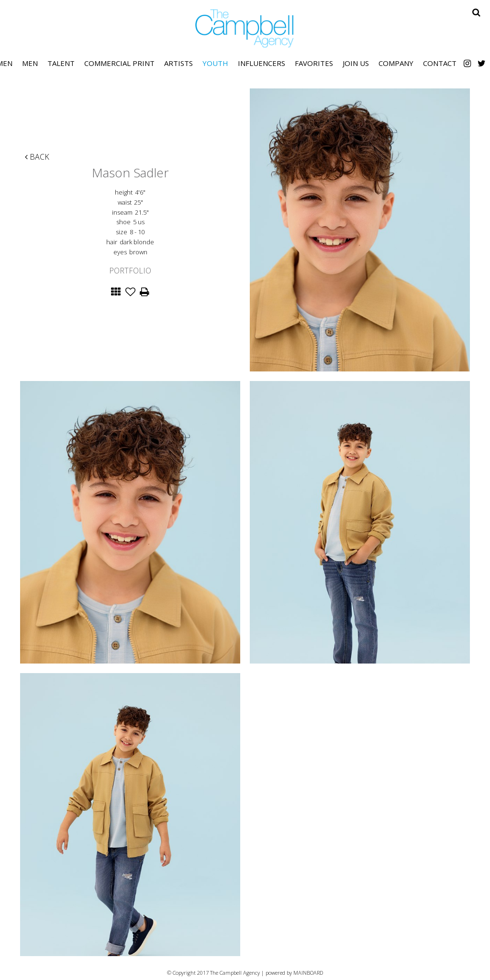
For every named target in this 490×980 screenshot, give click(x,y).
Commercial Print (119, 63)
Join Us (356, 63)
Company (396, 63)
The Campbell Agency (245, 28)
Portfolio (130, 271)
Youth (215, 63)
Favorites (314, 63)
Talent (61, 63)
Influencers (262, 63)
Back (37, 157)
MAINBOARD (308, 973)
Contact (440, 63)
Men (30, 63)
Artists (178, 63)
